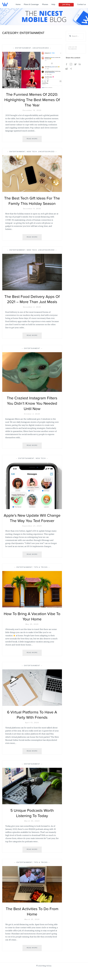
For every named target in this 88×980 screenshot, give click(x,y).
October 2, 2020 (32, 419)
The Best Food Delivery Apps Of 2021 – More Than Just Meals (32, 302)
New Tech (32, 152)
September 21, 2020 (32, 537)
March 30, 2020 (32, 832)
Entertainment (23, 48)
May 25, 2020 (32, 635)
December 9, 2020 (32, 209)
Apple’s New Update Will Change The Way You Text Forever (32, 526)
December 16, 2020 (32, 110)
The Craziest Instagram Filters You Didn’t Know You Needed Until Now (32, 409)
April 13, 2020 (32, 733)
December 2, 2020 (32, 312)
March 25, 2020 (32, 930)
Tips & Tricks (41, 578)
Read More (33, 140)
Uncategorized (41, 48)
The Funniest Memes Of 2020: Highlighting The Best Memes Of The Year (32, 100)
